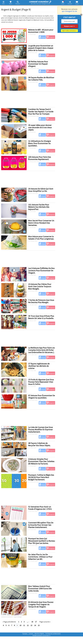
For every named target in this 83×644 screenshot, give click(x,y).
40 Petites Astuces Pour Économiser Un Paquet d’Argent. (38, 64)
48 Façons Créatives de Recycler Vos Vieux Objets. (39, 444)
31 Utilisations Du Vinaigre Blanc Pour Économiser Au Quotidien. (40, 143)
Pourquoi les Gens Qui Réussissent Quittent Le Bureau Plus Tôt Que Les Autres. (42, 541)
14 (35, 625)
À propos (77, 4)
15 (39, 625)
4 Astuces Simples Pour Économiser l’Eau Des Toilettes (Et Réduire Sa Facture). (41, 461)
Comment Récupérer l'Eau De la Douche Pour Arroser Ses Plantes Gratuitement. (41, 525)
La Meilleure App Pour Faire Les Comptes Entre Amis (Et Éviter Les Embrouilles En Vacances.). (41, 350)
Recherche (18, 4)
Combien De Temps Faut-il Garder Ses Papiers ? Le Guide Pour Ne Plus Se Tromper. (41, 111)
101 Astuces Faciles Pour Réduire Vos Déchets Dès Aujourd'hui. (39, 207)
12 (28, 625)
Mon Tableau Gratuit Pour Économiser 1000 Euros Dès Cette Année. (40, 588)
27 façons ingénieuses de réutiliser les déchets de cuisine (39, 366)
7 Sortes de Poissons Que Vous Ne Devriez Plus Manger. (41, 301)
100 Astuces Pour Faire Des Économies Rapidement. (40, 158)
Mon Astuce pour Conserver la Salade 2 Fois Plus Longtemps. (41, 238)
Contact (31, 633)
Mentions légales (39, 633)
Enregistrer (51, 37)
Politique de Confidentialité (53, 633)
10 (20, 625)
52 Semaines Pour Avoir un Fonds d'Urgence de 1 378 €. (40, 508)
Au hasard (70, 4)
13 (31, 625)
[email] (69, 21)
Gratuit (63, 4)
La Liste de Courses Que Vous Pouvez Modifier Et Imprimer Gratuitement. (41, 429)
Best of (11, 4)
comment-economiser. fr (40, 2)
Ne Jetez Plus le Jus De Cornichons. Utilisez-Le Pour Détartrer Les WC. (40, 557)
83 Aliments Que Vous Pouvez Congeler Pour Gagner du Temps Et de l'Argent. (41, 604)
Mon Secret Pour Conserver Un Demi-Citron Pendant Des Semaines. (41, 223)
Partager (42, 37)
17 (36, 622)
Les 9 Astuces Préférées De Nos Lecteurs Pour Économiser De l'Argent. (41, 270)
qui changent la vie (69, 11)
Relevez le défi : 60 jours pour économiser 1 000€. (41, 31)
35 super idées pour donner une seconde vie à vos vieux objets (40, 127)
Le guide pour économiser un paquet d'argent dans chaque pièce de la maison (41, 48)
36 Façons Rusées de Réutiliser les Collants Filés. (41, 79)
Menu (4, 4)
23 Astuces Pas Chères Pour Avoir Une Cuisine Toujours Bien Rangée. (40, 286)
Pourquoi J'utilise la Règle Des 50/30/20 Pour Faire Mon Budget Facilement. (41, 477)
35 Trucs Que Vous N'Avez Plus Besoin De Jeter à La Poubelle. (41, 317)
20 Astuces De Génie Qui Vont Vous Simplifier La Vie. (41, 190)
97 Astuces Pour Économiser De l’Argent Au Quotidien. (42, 397)
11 (24, 625)
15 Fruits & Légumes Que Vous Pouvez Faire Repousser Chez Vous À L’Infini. (41, 382)
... (28, 622)
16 (32, 622)
